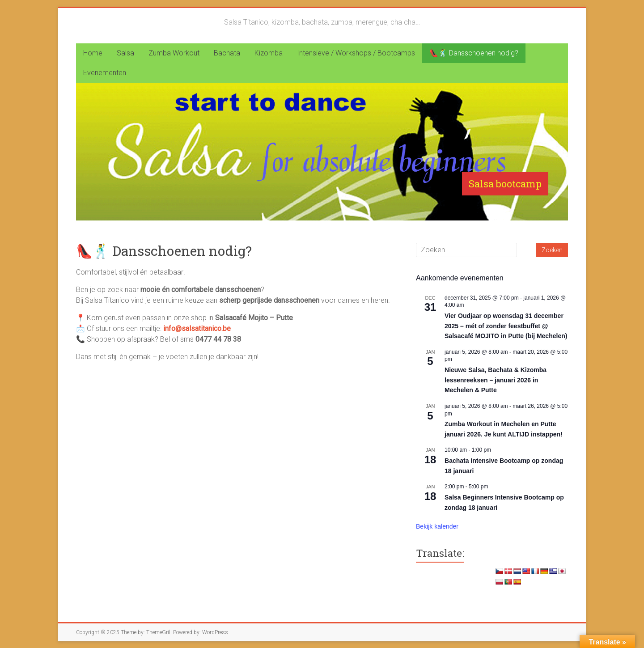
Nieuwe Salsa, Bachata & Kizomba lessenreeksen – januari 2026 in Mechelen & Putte (496, 380)
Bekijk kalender (437, 526)
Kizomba (269, 53)
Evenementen (105, 73)
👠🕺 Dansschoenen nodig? (474, 53)
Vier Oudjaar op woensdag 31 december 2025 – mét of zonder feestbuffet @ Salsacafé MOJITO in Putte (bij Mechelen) (506, 326)
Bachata (227, 53)
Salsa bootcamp (505, 184)
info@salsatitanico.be (197, 328)
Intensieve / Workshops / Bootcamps (356, 53)
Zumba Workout (174, 53)
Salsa (125, 53)
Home (93, 53)
